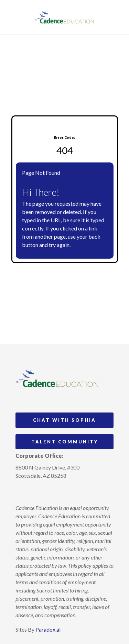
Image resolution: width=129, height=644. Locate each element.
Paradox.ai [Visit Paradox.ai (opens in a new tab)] (48, 629)
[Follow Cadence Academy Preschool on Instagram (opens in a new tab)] (21, 492)
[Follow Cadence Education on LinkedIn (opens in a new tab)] (46, 492)
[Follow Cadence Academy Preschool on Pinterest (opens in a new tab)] (34, 492)
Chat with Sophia (64, 420)
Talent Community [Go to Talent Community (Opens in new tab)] (65, 442)
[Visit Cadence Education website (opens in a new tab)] (64, 17)
